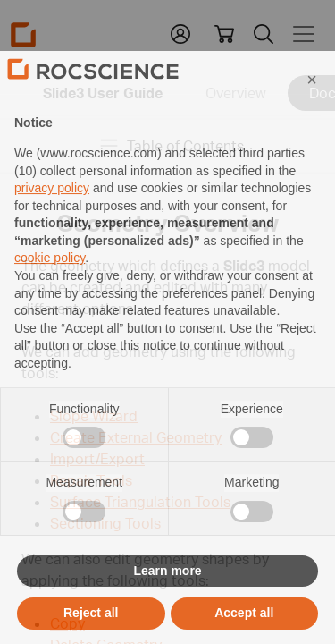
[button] (312, 114)
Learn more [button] (167, 605)
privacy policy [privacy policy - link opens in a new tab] (52, 223)
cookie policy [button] (50, 292)
